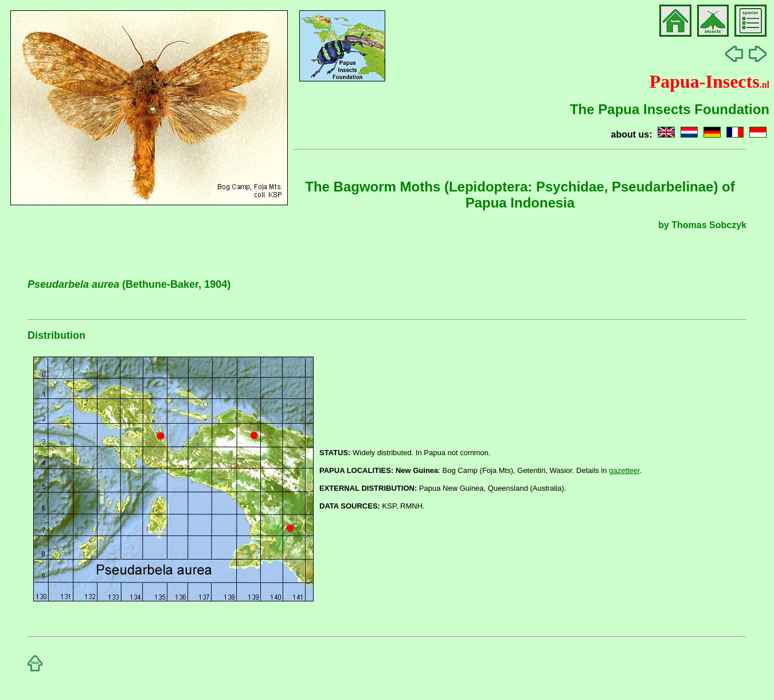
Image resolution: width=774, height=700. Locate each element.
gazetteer (624, 470)
